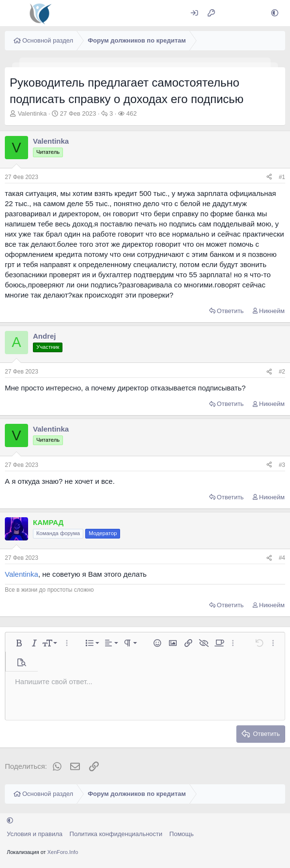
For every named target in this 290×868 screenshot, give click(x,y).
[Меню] (13, 13)
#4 (282, 558)
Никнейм (272, 311)
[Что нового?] (230, 13)
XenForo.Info (63, 852)
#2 (282, 372)
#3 (282, 465)
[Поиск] (251, 13)
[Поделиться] (269, 177)
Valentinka (32, 113)
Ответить (230, 311)
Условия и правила (35, 834)
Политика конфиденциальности (116, 834)
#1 (282, 177)
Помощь (182, 834)
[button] (275, 13)
